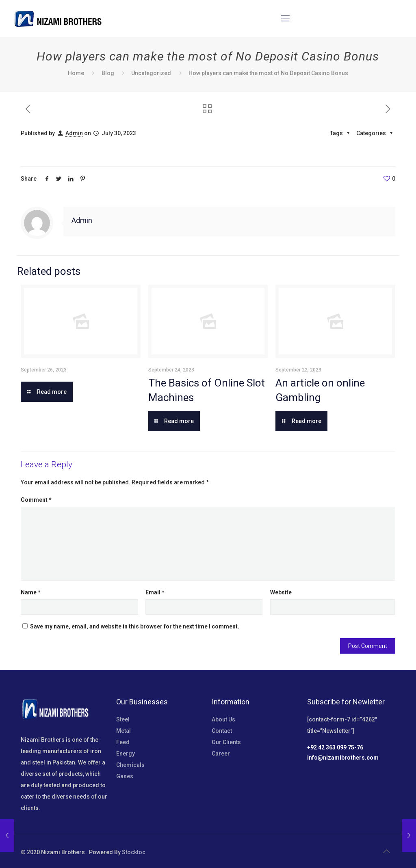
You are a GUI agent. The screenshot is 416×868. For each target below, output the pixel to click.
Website (281, 592)
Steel (123, 719)
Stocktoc (134, 852)
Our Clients (226, 742)
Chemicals (130, 765)
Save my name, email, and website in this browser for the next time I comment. (135, 626)
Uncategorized (151, 73)
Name (31, 592)
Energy (126, 754)
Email (155, 592)
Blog (108, 73)
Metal (123, 731)
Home (76, 73)
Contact (222, 731)
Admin (74, 133)
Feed (123, 742)
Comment (36, 500)
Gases (125, 776)
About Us (223, 719)
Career (221, 754)
